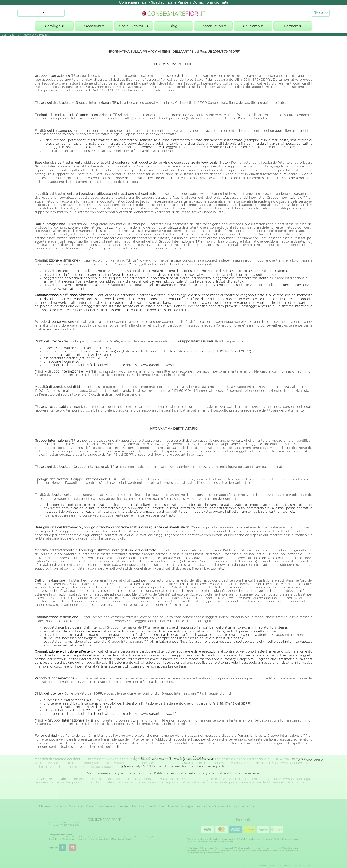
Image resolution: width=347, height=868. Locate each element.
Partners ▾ (293, 27)
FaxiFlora (138, 806)
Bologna (52, 837)
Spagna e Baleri (124, 839)
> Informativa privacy (34, 35)
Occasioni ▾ (94, 27)
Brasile (65, 839)
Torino (96, 837)
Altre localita (139, 837)
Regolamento (107, 806)
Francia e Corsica (115, 837)
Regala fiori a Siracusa (210, 806)
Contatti (152, 806)
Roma (90, 837)
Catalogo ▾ (54, 27)
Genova (60, 837)
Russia (51, 839)
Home (15, 35)
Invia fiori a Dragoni (181, 806)
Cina (148, 837)
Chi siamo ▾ (253, 27)
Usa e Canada (83, 839)
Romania (155, 837)
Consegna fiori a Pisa (241, 806)
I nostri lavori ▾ (213, 27)
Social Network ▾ (134, 27)
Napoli (75, 837)
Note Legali (76, 806)
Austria (103, 837)
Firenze (58, 839)
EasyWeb (124, 806)
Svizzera (73, 839)
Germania (128, 837)
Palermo (83, 837)
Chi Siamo (46, 806)
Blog (173, 26)
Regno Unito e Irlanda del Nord (103, 839)
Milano (68, 837)
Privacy (91, 806)
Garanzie (61, 806)
